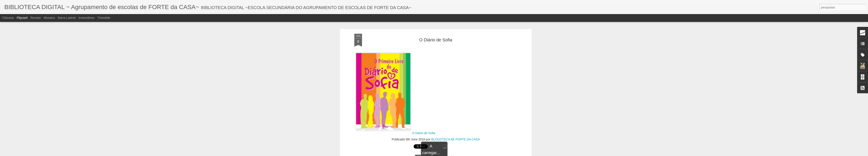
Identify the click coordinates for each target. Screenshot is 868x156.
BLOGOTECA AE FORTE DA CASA (455, 42)
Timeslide (104, 18)
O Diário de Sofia (424, 36)
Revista (35, 18)
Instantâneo (86, 18)
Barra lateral (67, 18)
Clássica (8, 18)
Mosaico (49, 18)
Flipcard (22, 18)
